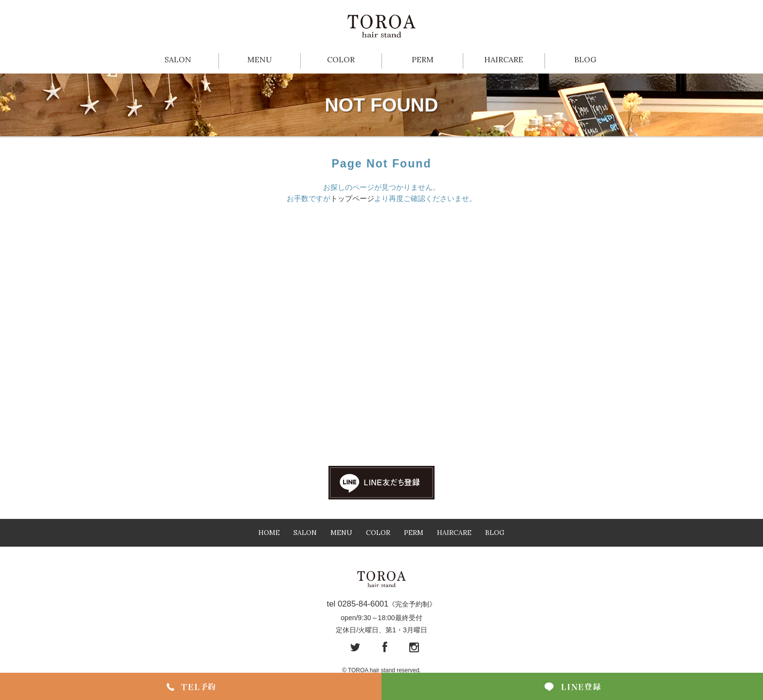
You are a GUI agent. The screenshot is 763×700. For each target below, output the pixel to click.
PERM (423, 59)
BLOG (585, 59)
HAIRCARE (504, 59)
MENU (260, 59)
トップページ (352, 198)
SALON (178, 59)
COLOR (341, 59)
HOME (269, 533)
